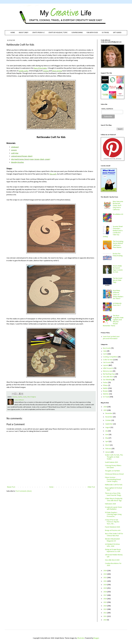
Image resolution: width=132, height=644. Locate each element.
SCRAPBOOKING (77, 33)
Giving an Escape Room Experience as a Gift (113, 551)
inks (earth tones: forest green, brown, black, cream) (31, 159)
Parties (105, 383)
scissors (14, 150)
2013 (105, 609)
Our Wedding (108, 380)
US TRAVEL (105, 33)
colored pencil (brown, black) (22, 156)
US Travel (106, 397)
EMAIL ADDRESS (107, 109)
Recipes (106, 391)
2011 (105, 616)
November (109, 417)
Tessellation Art (118, 214)
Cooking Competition (110, 357)
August (108, 428)
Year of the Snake (40, 68)
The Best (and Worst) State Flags (117, 280)
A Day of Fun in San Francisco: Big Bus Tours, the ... (112, 522)
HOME (13, 33)
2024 (105, 571)
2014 (105, 606)
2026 (105, 407)
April (107, 442)
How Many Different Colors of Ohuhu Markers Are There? (118, 295)
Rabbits (105, 388)
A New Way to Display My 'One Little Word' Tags (114, 500)
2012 (105, 613)
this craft (53, 174)
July (107, 431)
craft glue (15, 153)
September (109, 424)
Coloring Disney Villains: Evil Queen (113, 467)
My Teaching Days (109, 374)
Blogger (96, 638)
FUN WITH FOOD (92, 33)
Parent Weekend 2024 (112, 527)
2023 (105, 574)
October (108, 420)
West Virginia (57, 71)
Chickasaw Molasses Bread (114, 474)
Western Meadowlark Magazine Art (112, 540)
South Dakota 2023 (111, 462)
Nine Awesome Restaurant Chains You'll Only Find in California (118, 206)
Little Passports (108, 368)
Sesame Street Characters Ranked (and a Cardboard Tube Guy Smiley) (113, 232)
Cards (105, 354)
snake (25, 397)
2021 (105, 581)
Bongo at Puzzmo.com (113, 530)
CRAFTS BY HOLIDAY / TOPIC (58, 33)
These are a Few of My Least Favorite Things (113, 494)
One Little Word (108, 377)
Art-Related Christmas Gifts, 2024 (112, 545)
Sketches (106, 394)
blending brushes (18, 162)
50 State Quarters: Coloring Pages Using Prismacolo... (113, 515)
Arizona (46, 71)
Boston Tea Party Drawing (118, 255)
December (109, 413)
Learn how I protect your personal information (111, 338)
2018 (105, 592)
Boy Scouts (107, 348)
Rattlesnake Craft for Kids (114, 485)
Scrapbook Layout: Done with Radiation (113, 508)
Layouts (106, 365)
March (108, 445)
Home (51, 487)
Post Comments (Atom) (24, 491)
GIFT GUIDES (117, 33)
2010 (105, 620)
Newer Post (11, 487)
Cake (105, 351)
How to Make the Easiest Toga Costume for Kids (118, 269)
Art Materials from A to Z (117, 304)
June (107, 435)
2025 (105, 410)
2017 (105, 595)
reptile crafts (23, 71)
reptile (20, 397)
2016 (105, 599)
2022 (105, 578)
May (107, 438)
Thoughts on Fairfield (112, 471)
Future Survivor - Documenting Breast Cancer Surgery (113, 480)
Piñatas (105, 385)
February (109, 449)
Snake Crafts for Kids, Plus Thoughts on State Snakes (114, 457)
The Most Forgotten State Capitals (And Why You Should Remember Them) (113, 321)
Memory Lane (108, 371)
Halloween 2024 (110, 504)
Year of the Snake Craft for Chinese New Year (114, 535)
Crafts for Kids (108, 360)
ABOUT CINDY (24, 33)
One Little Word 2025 (112, 560)
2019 (105, 588)
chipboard (15, 147)
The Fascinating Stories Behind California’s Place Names (118, 244)
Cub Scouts (107, 363)
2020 (105, 585)
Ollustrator (81, 638)
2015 (105, 602)
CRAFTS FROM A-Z (38, 33)
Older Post (91, 487)
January (108, 452)
